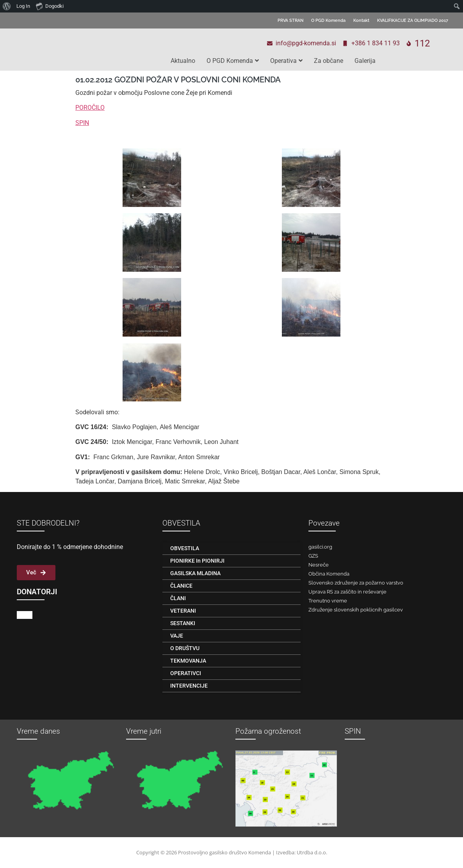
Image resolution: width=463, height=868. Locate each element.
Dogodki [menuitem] (50, 6)
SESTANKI (183, 623)
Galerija (365, 61)
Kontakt (361, 20)
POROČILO (90, 108)
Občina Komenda (329, 574)
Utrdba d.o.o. (312, 852)
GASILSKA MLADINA (195, 573)
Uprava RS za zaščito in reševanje (347, 592)
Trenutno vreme (328, 601)
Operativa (286, 61)
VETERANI (183, 611)
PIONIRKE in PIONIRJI (197, 561)
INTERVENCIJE (189, 686)
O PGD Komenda (328, 20)
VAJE (177, 636)
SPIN (82, 123)
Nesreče (319, 565)
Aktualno (183, 61)
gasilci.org (320, 547)
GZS (313, 556)
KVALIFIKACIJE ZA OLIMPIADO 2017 (413, 20)
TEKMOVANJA (188, 661)
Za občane (329, 61)
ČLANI (178, 598)
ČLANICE (181, 586)
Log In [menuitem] (23, 6)
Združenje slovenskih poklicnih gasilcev (356, 610)
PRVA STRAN (290, 20)
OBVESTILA (185, 548)
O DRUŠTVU (185, 648)
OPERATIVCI (186, 673)
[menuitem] (7, 6)
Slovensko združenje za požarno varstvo (356, 583)
